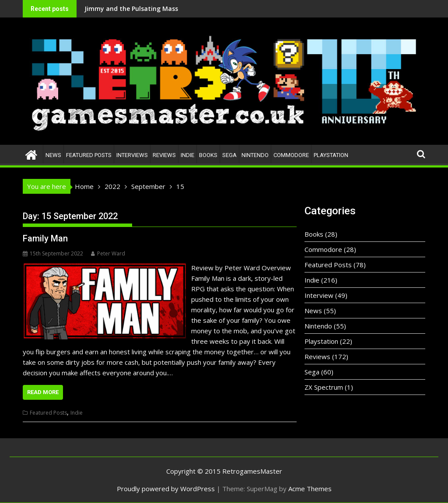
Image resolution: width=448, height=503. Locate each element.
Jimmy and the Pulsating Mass (87, 9)
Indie (187, 155)
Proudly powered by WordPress (166, 489)
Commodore (291, 155)
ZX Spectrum (324, 387)
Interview (319, 295)
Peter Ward (108, 253)
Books (208, 155)
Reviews (164, 155)
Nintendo (255, 155)
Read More (43, 392)
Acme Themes (310, 489)
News (53, 155)
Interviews (132, 155)
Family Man (45, 238)
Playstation (331, 155)
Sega (229, 155)
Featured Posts (89, 155)
